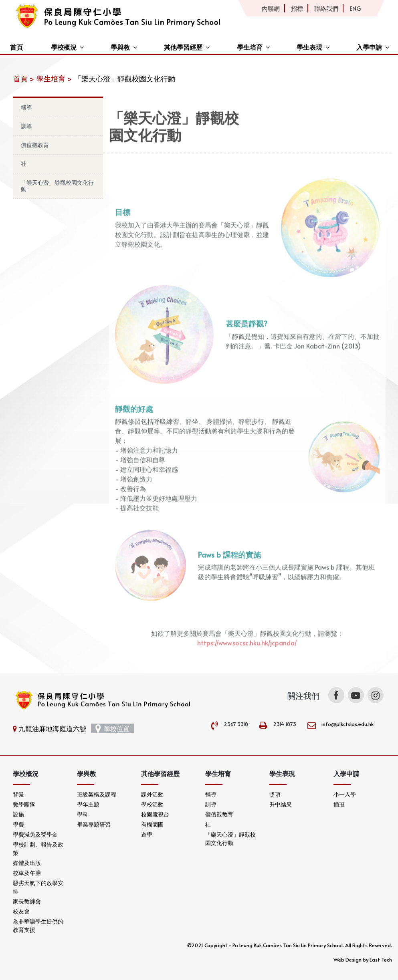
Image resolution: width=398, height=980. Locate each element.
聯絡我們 (326, 8)
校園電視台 (155, 814)
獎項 (275, 794)
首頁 (16, 47)
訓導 (26, 126)
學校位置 (112, 728)
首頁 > (24, 78)
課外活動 (152, 794)
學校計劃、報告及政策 (38, 849)
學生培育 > (54, 78)
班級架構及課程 (97, 794)
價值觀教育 (35, 145)
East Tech (381, 960)
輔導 (26, 107)
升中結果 (281, 804)
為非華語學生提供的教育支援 (38, 926)
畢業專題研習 (94, 824)
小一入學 (345, 794)
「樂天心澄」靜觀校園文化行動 (57, 186)
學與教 (120, 47)
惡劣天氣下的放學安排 (38, 887)
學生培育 (250, 47)
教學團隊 (24, 804)
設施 (18, 814)
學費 (18, 824)
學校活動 (152, 804)
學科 (83, 814)
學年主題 (88, 804)
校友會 (21, 911)
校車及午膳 (27, 873)
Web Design (347, 960)
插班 (339, 804)
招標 (297, 8)
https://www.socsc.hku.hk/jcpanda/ (247, 654)
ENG (355, 8)
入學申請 (369, 47)
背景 (18, 794)
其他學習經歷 (183, 47)
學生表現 (309, 47)
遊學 (147, 834)
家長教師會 (27, 901)
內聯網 (271, 8)
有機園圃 (152, 824)
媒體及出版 (27, 863)
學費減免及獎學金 (35, 834)
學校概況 (64, 47)
